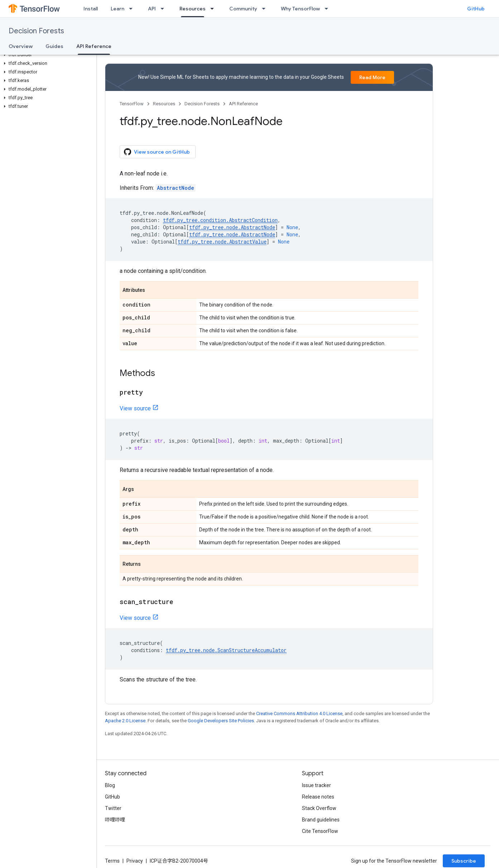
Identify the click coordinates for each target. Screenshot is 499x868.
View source (135, 408)
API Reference (243, 104)
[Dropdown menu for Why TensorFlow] (328, 9)
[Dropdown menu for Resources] (214, 9)
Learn (117, 9)
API (152, 9)
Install (91, 9)
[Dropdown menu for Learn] (133, 9)
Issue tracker (316, 785)
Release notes (318, 797)
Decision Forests (36, 31)
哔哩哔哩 (115, 820)
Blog (110, 785)
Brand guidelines (321, 820)
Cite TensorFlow (320, 831)
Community (243, 9)
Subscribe (464, 861)
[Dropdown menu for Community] (266, 9)
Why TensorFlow (300, 9)
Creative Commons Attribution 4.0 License (299, 713)
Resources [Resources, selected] (193, 9)
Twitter (113, 808)
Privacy (135, 861)
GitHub (476, 9)
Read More (372, 77)
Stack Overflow (319, 808)
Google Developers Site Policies (221, 721)
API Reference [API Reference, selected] (94, 46)
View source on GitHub (157, 152)
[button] (47, 55)
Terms (112, 861)
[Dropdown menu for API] (164, 9)
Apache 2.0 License (125, 721)
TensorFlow (132, 104)
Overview (21, 46)
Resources (164, 104)
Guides (54, 46)
